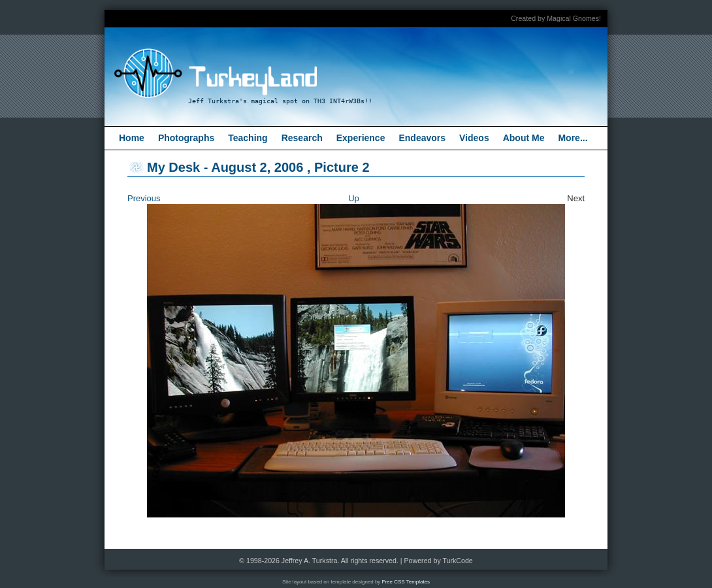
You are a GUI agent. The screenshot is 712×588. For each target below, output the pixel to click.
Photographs (186, 138)
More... (573, 138)
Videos (474, 138)
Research (302, 138)
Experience (361, 138)
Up (354, 198)
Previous (144, 198)
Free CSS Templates (406, 582)
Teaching (248, 138)
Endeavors (422, 138)
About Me (524, 138)
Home (132, 138)
